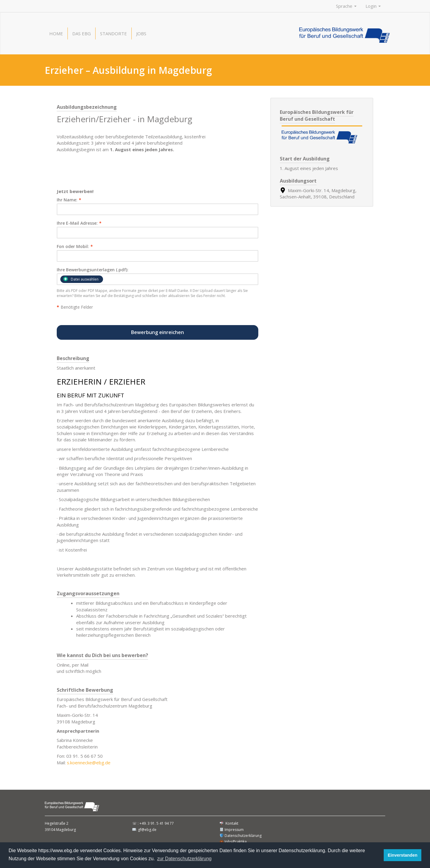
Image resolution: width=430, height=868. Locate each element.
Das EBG (82, 33)
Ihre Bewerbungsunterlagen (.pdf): (93, 270)
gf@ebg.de (147, 830)
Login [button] (373, 6)
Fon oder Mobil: (75, 247)
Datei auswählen (81, 279)
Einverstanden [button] (403, 855)
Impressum (232, 830)
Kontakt (229, 823)
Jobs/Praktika (233, 842)
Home (56, 33)
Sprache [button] (346, 6)
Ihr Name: (69, 200)
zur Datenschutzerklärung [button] (184, 859)
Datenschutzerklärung (241, 836)
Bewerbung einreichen (158, 332)
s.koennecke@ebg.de (89, 763)
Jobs (141, 33)
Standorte (113, 33)
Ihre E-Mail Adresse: (79, 223)
